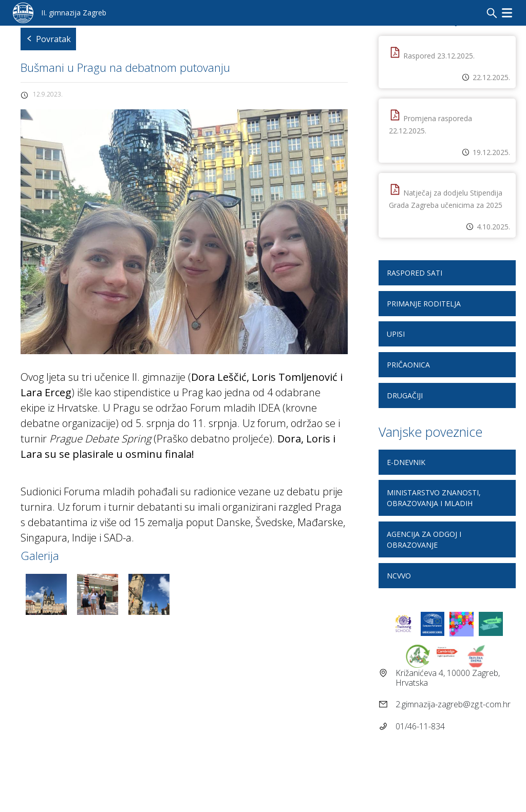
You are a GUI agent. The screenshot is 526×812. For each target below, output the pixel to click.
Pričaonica (408, 365)
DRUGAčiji (405, 395)
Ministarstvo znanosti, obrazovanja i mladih (434, 498)
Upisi (396, 334)
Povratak (48, 39)
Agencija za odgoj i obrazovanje (424, 539)
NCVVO (399, 576)
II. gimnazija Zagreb (74, 13)
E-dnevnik (406, 462)
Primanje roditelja (424, 304)
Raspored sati (415, 273)
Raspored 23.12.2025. (439, 56)
